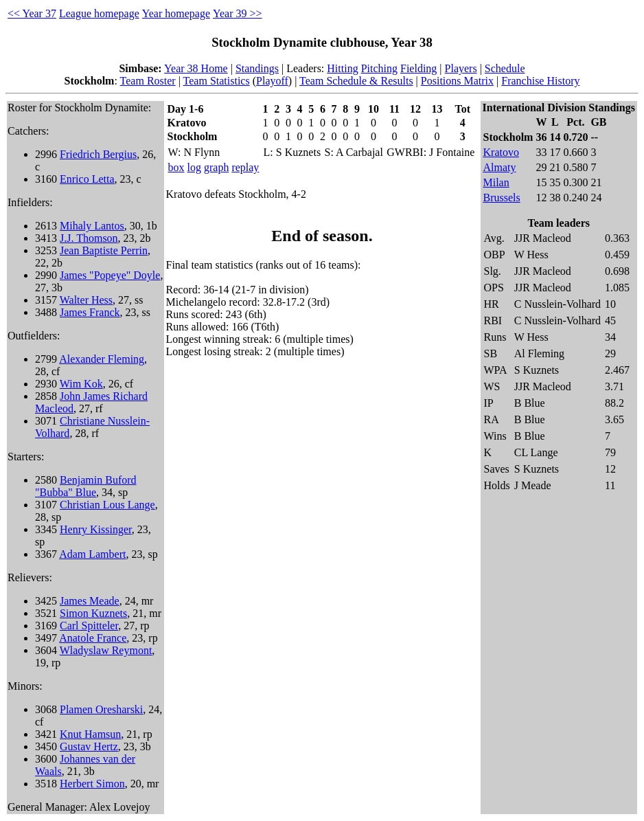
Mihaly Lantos (92, 226)
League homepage (99, 13)
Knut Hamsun (90, 734)
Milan (496, 182)
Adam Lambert (92, 554)
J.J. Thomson (89, 238)
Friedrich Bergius (98, 154)
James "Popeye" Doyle (110, 275)
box (176, 167)
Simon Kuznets (93, 613)
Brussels (502, 198)
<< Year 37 (32, 13)
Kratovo (501, 152)
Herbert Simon (92, 784)
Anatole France (93, 638)
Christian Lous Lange (107, 505)
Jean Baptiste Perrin (104, 250)
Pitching (379, 68)
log (194, 167)
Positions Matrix (457, 81)
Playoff (272, 81)
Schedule (505, 68)
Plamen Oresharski (101, 709)
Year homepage (176, 13)
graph (216, 167)
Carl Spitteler (89, 626)
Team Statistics (217, 81)
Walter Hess (86, 300)
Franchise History (540, 81)
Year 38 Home (196, 68)
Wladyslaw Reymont (106, 650)
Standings (257, 68)
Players (461, 68)
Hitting (342, 68)
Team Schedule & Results (356, 81)
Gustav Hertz (89, 746)
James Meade (90, 601)
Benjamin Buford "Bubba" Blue (86, 486)
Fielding (418, 68)
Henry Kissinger (96, 529)
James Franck (90, 312)
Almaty (500, 167)
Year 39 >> (238, 13)
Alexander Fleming (102, 359)
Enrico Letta (87, 179)
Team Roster (148, 81)
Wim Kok (81, 384)
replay (245, 167)
